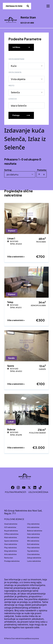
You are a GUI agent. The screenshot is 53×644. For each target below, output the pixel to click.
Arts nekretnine (10, 554)
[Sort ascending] (39, 174)
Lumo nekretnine (34, 561)
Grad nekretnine (11, 524)
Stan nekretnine (11, 544)
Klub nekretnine (11, 537)
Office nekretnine (11, 534)
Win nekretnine (33, 541)
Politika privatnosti (16, 492)
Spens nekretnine (11, 541)
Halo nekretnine (33, 534)
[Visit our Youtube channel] (24, 488)
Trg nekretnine (33, 551)
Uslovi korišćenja (38, 492)
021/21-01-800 (27, 23)
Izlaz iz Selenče (19, 106)
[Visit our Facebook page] (13, 488)
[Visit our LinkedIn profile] (35, 488)
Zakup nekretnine (34, 558)
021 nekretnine (10, 527)
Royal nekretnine (11, 531)
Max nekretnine (33, 548)
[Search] (28, 6)
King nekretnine (11, 551)
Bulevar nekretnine (35, 531)
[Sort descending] (44, 174)
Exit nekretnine (33, 544)
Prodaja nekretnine (12, 561)
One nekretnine (33, 554)
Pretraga (21, 115)
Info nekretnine (33, 527)
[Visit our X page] (29, 488)
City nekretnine (33, 524)
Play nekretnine (10, 548)
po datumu (13, 174)
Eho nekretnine (33, 537)
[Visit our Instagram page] (18, 488)
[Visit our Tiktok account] (40, 488)
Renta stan (9, 558)
